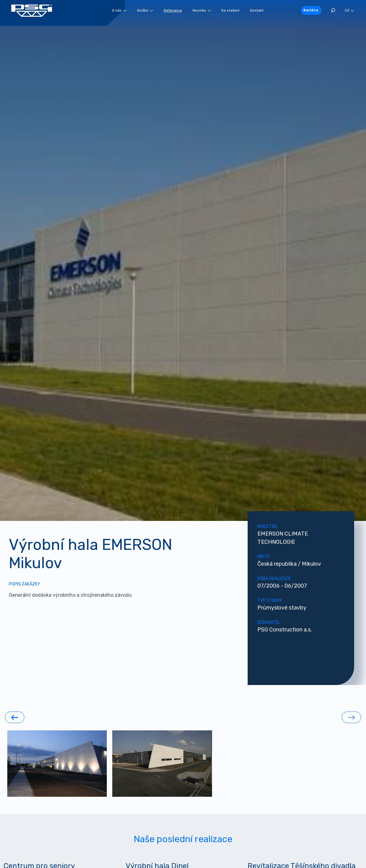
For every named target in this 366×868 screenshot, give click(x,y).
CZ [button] (349, 10)
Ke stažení (230, 10)
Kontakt (257, 10)
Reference (173, 10)
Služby (145, 10)
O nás (119, 10)
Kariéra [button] (311, 10)
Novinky (202, 10)
